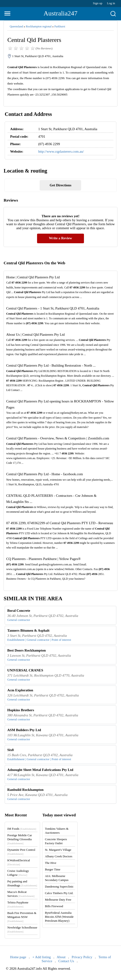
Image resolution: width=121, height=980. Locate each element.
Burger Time (53, 869)
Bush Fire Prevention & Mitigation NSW (22, 917)
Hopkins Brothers (21, 710)
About (61, 957)
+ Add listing (42, 957)
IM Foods (22, 829)
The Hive (51, 863)
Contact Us (66, 961)
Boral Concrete (19, 611)
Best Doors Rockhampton (26, 650)
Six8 (11, 750)
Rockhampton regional (39, 26)
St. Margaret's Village (58, 850)
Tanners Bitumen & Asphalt (28, 630)
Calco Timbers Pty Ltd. (59, 893)
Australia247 (61, 13)
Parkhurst (60, 26)
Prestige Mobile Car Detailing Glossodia (20, 839)
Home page (18, 957)
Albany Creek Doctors (59, 856)
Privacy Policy (82, 957)
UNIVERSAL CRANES (25, 670)
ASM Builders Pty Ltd (24, 730)
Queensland (16, 26)
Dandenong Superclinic (59, 886)
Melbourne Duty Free (58, 900)
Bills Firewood (54, 906)
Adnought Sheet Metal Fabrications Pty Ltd (40, 770)
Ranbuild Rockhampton (25, 790)
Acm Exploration (20, 690)
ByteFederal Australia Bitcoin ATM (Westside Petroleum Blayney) (59, 917)
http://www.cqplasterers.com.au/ (61, 151)
